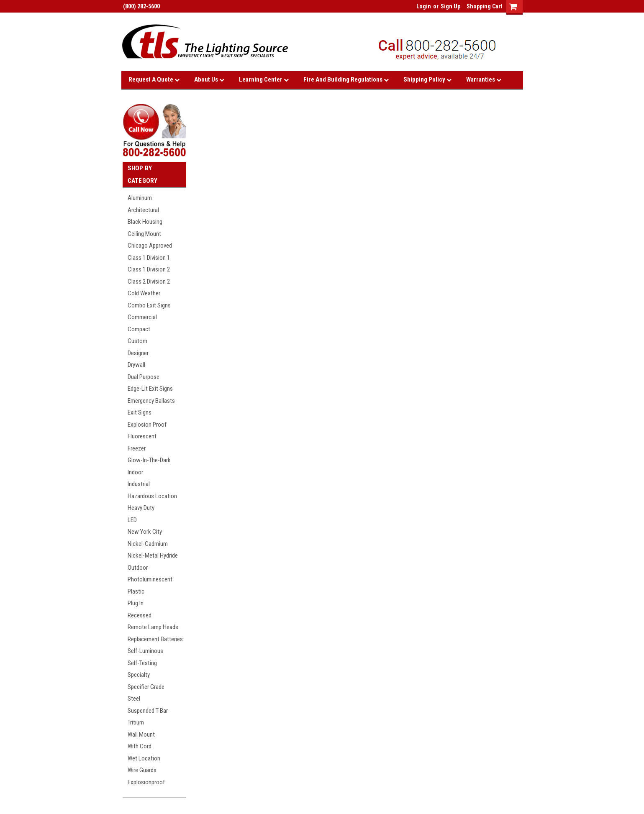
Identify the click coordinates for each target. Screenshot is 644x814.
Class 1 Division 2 (149, 269)
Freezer (137, 448)
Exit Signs (140, 412)
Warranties (484, 79)
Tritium (136, 722)
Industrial (139, 484)
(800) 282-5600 (141, 6)
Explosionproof (146, 782)
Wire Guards (142, 770)
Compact (139, 329)
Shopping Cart (484, 6)
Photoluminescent (150, 579)
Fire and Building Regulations (346, 79)
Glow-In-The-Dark (149, 460)
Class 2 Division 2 (149, 282)
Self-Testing (142, 663)
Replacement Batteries (155, 639)
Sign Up (450, 6)
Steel (134, 699)
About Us (209, 79)
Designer (138, 353)
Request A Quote (154, 79)
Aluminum (140, 198)
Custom (137, 341)
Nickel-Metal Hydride (153, 555)
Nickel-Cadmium (148, 544)
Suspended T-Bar (148, 711)
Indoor (135, 472)
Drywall (136, 365)
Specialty (139, 675)
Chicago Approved (150, 246)
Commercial (142, 317)
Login (424, 6)
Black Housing (145, 222)
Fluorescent (142, 436)
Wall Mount (141, 735)
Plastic (136, 591)
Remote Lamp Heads (153, 627)
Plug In (136, 603)
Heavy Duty (141, 508)
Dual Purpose (144, 377)
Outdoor (138, 568)
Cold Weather (144, 293)
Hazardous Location (152, 496)
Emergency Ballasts (151, 401)
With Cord (140, 746)
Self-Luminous (145, 651)
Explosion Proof (147, 425)
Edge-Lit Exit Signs (150, 389)
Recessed (140, 615)
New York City (145, 532)
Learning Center (264, 79)
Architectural (143, 210)
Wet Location (144, 758)
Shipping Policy (427, 79)
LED (132, 520)
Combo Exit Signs (149, 305)
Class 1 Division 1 (149, 258)
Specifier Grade (146, 687)
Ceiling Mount (144, 234)
